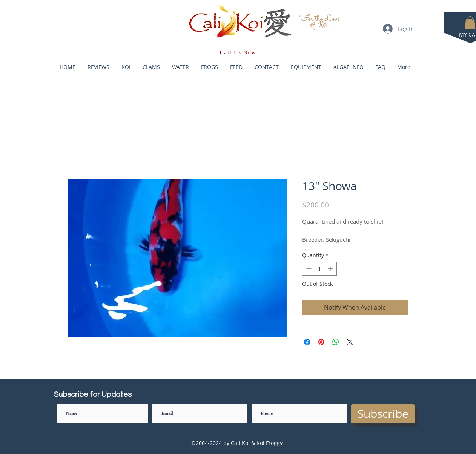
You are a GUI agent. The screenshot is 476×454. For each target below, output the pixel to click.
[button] (470, 23)
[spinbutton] (319, 269)
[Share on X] (350, 342)
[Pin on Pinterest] (321, 342)
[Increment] (331, 269)
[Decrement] (308, 269)
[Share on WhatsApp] (336, 342)
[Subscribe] (383, 414)
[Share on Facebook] (307, 342)
